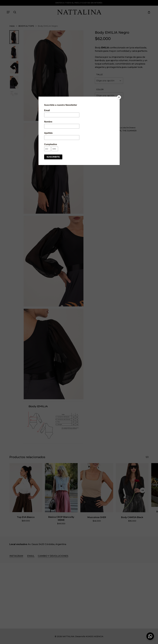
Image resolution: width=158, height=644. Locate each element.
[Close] (119, 97)
